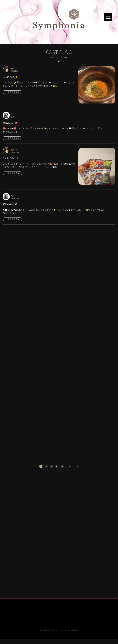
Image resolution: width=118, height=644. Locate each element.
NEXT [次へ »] (71, 466)
